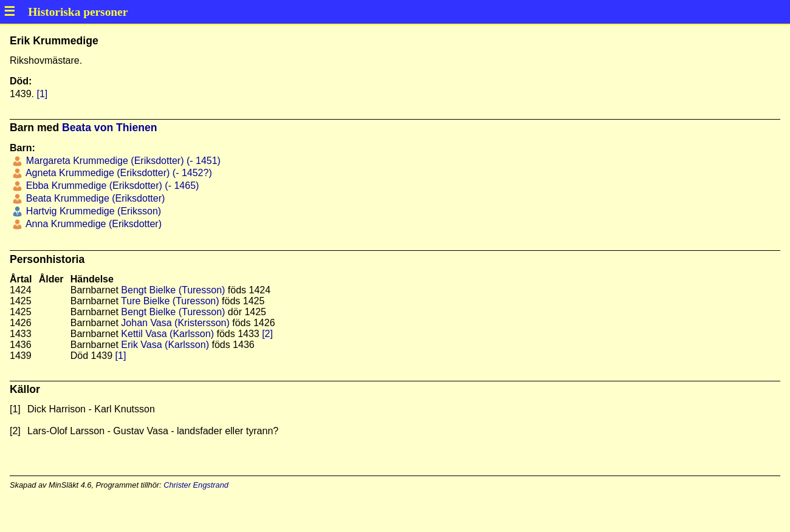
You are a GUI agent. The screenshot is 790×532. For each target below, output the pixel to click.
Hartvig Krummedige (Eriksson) (92, 211)
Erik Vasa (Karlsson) (165, 345)
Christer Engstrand (196, 485)
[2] (267, 334)
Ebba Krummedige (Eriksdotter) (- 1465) (111, 186)
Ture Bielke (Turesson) (170, 301)
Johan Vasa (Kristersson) (175, 323)
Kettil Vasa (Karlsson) (167, 334)
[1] (42, 94)
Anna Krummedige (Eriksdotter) (92, 224)
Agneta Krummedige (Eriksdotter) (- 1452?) (117, 173)
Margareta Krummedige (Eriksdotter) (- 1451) (122, 161)
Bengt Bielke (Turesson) (173, 290)
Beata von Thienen (109, 128)
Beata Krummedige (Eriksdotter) (94, 198)
